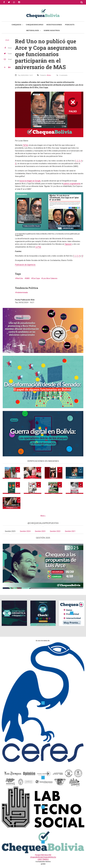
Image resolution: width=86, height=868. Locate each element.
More (42, 516)
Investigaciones (54, 25)
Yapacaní (68, 244)
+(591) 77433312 (43, 859)
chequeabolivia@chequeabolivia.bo (43, 857)
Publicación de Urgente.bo (25, 265)
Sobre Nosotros (52, 30)
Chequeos (16, 25)
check (7, 40)
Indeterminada (22, 292)
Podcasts (70, 25)
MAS (28, 278)
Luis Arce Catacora (50, 278)
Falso (49, 75)
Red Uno (20, 278)
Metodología (33, 30)
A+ (9, 67)
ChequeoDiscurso (35, 25)
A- (5, 67)
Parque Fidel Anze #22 (43, 855)
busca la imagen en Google (30, 181)
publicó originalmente (72, 184)
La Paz (38, 247)
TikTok (25, 145)
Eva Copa (36, 278)
